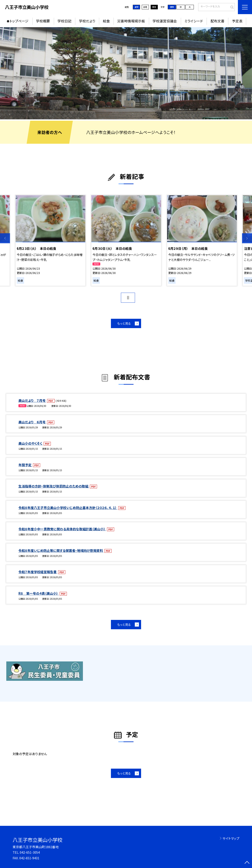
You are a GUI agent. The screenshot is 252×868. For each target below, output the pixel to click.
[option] (126, 73)
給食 (106, 21)
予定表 (237, 21)
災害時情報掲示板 (131, 21)
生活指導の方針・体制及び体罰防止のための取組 (54, 486)
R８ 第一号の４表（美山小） (39, 593)
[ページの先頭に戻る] (247, 863)
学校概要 (43, 21)
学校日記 (64, 21)
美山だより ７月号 (32, 400)
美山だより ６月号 (32, 422)
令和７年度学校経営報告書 (38, 572)
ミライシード (194, 21)
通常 (137, 7)
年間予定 (25, 465)
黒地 (154, 7)
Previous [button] (5, 238)
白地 (145, 7)
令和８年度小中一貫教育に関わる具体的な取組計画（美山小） (62, 529)
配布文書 (217, 21)
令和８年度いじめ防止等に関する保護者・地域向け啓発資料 (61, 550)
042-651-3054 (30, 852)
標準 (172, 7)
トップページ (19, 21)
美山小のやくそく (31, 443)
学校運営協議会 (165, 21)
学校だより (87, 21)
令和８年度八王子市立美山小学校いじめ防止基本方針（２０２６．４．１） (68, 508)
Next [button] (247, 238)
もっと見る (124, 323)
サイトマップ (231, 838)
